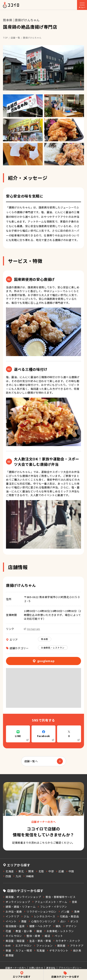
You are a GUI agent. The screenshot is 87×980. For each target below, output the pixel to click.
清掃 (75, 912)
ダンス (73, 921)
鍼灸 (57, 926)
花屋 (7, 931)
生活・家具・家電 (39, 941)
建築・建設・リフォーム (19, 907)
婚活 (46, 936)
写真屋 (39, 950)
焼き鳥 (76, 950)
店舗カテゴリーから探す (65, 975)
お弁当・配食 (12, 912)
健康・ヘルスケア (39, 926)
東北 (20, 871)
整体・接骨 (32, 936)
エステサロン (22, 946)
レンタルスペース (43, 916)
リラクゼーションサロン (40, 912)
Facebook (46, 736)
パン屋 (64, 912)
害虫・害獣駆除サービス (59, 897)
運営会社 (51, 968)
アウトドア (76, 946)
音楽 (73, 902)
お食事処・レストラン (53, 648)
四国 (7, 876)
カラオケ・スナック (67, 941)
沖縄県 (29, 876)
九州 (17, 876)
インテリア (11, 916)
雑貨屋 (60, 946)
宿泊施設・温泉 (14, 926)
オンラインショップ (17, 902)
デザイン (70, 926)
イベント (10, 921)
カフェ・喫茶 (22, 950)
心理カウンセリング (42, 921)
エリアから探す (22, 975)
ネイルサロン (12, 936)
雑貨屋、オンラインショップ (22, 897)
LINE (22, 736)
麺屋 (38, 931)
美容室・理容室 (14, 941)
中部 (50, 871)
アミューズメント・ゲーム (50, 902)
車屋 (7, 950)
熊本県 (45, 639)
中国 (70, 871)
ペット (57, 936)
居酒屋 (8, 955)
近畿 (60, 871)
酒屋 (23, 921)
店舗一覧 (15, 38)
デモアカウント (58, 950)
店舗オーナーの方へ (16, 968)
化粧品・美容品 (68, 916)
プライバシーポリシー (70, 968)
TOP (5, 38)
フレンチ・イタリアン (52, 907)
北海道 (8, 871)
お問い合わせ (36, 968)
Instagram (32, 629)
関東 (30, 871)
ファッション (43, 946)
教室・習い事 (22, 931)
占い (62, 921)
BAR (7, 946)
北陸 (40, 871)
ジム (25, 916)
